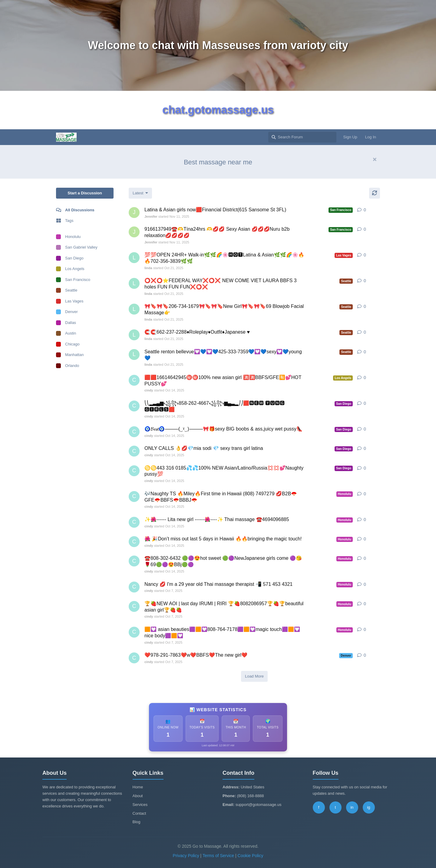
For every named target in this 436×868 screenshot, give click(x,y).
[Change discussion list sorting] (140, 193)
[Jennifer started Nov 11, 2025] (134, 213)
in (352, 807)
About (138, 796)
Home (138, 787)
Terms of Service (218, 856)
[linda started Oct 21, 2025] (134, 258)
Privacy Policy (186, 856)
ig (368, 807)
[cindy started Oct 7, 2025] (134, 587)
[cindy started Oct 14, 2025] (134, 380)
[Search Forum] (302, 137)
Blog (137, 822)
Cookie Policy (251, 856)
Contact (139, 813)
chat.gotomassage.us (218, 110)
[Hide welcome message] (375, 160)
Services (140, 805)
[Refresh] (375, 193)
